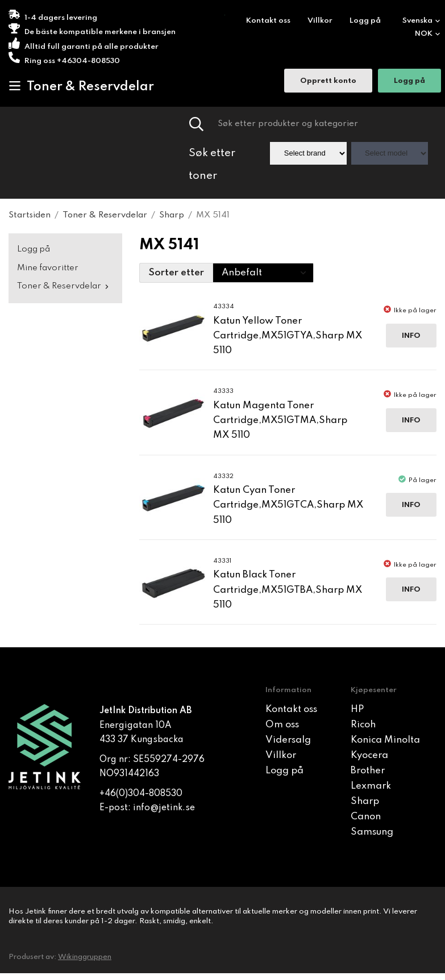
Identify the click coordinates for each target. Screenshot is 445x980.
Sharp (365, 801)
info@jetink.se (164, 808)
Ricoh (363, 725)
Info (411, 336)
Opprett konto (328, 81)
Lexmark (371, 786)
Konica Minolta (385, 740)
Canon (366, 817)
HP (357, 709)
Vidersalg (288, 740)
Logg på (365, 21)
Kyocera (369, 755)
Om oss (282, 725)
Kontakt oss (268, 21)
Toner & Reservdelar (81, 86)
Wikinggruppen (85, 957)
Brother (368, 771)
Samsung (372, 832)
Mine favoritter (48, 268)
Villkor (320, 21)
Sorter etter (176, 273)
